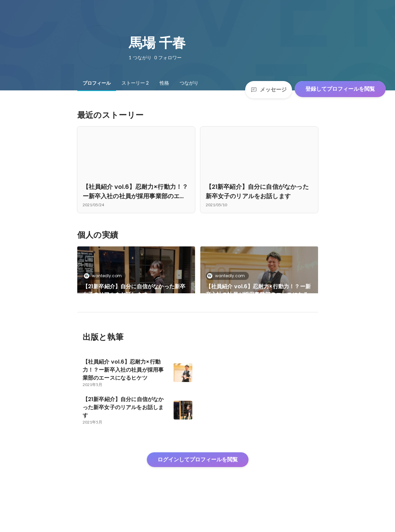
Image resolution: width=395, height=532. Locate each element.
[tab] (97, 83)
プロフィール (97, 83)
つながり (189, 83)
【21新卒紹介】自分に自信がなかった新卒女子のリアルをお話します (134, 290)
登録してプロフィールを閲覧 (340, 89)
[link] (136, 279)
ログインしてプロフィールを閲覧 (198, 482)
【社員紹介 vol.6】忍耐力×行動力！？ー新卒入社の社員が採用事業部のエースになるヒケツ (258, 291)
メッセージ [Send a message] (269, 90)
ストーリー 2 (135, 83)
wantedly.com (105, 276)
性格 (164, 83)
